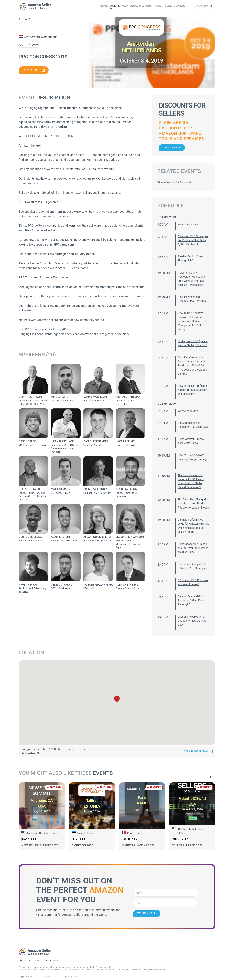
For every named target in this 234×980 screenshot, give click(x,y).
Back (24, 19)
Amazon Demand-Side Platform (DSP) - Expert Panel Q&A (192, 600)
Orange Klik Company (50, 977)
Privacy (38, 961)
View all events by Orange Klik (175, 182)
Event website (34, 70)
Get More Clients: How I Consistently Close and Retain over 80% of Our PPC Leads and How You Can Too (192, 366)
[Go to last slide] (202, 777)
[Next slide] (210, 777)
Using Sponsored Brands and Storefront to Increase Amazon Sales (193, 548)
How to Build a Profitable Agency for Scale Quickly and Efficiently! (192, 390)
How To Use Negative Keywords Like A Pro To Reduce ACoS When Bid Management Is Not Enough (192, 321)
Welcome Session (188, 224)
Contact (56, 961)
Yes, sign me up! (147, 913)
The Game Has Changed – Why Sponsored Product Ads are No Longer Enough (193, 504)
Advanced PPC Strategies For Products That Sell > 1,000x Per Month (193, 240)
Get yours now (172, 148)
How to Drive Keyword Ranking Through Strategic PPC (193, 459)
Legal (22, 961)
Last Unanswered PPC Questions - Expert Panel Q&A (192, 621)
